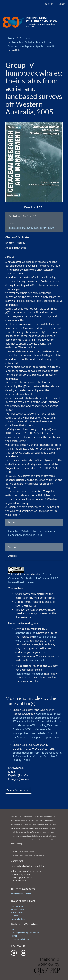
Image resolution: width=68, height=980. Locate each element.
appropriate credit (26, 633)
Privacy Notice (18, 919)
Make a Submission (17, 790)
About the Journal (19, 906)
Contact (15, 916)
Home (12, 38)
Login (62, 4)
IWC (13, 930)
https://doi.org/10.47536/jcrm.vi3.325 (31, 228)
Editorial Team (18, 909)
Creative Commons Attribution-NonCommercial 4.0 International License (33, 578)
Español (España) (18, 775)
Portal (14, 936)
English (13, 771)
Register (48, 4)
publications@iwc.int (21, 894)
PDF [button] (39, 207)
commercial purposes (43, 660)
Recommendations (20, 939)
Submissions (17, 913)
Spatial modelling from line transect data (37, 753)
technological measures (30, 674)
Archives (25, 38)
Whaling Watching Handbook (25, 933)
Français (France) (18, 779)
